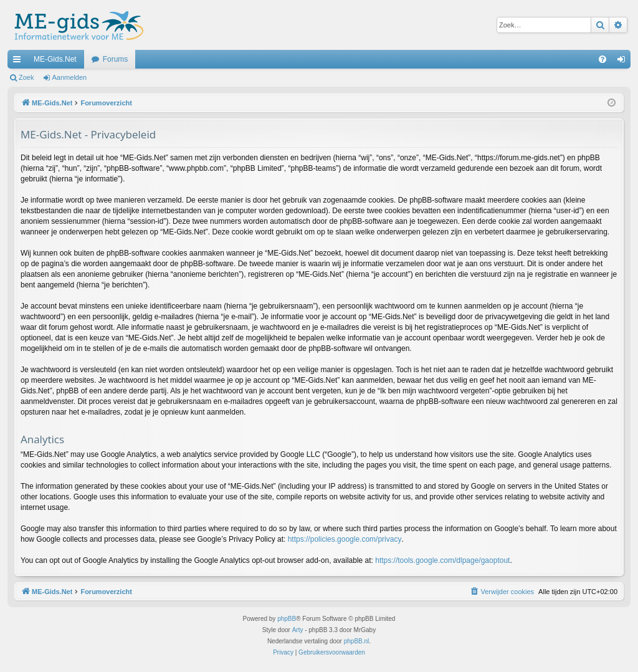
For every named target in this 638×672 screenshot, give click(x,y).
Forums (116, 59)
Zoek (26, 77)
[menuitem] (602, 59)
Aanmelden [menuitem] (624, 62)
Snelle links (19, 62)
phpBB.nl (357, 641)
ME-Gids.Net (55, 59)
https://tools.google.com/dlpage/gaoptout (442, 560)
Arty (298, 630)
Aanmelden (70, 77)
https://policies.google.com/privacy (345, 539)
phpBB (287, 619)
